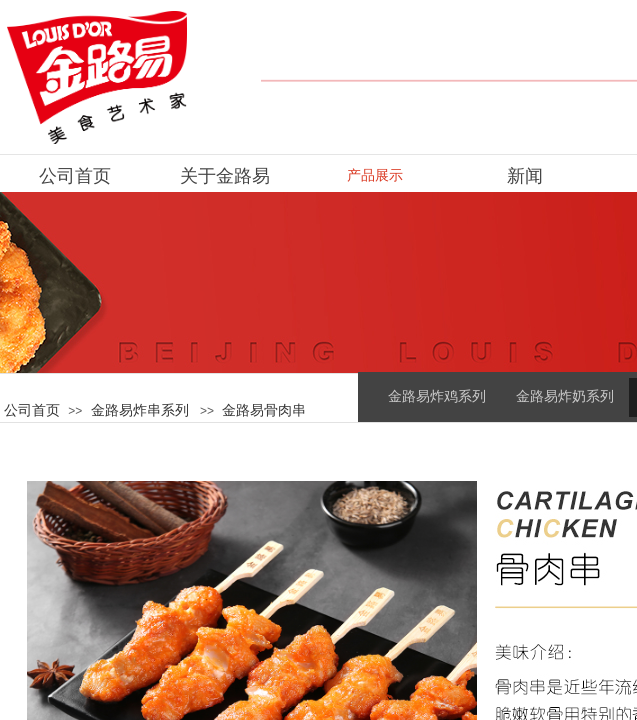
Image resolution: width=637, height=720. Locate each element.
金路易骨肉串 (264, 410)
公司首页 (32, 410)
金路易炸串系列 (140, 410)
